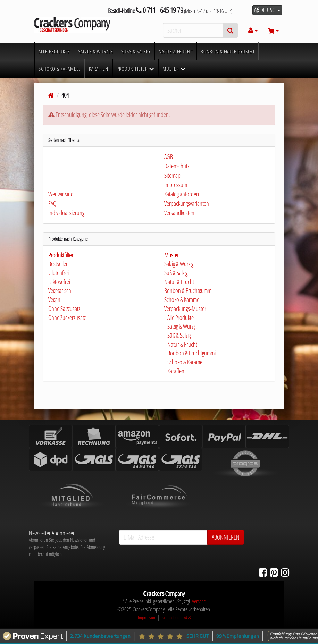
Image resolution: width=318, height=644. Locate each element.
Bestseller (58, 264)
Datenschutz (170, 617)
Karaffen (175, 371)
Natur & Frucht (179, 282)
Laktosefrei (59, 282)
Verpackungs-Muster (185, 308)
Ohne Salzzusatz (64, 308)
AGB (187, 617)
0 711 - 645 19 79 (160, 10)
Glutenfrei (58, 273)
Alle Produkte (180, 317)
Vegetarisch (60, 290)
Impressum (147, 617)
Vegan (54, 299)
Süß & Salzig (176, 273)
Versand (199, 601)
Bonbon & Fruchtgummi (188, 290)
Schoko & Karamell (183, 299)
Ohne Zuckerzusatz (67, 317)
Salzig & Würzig (179, 264)
